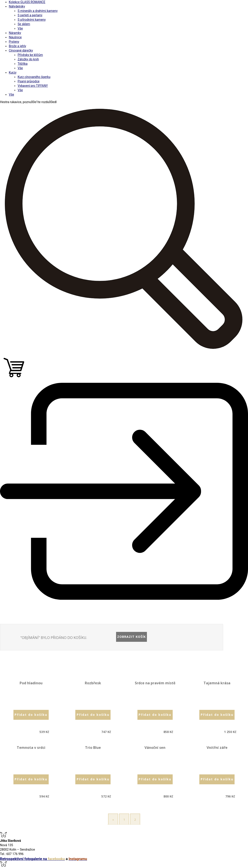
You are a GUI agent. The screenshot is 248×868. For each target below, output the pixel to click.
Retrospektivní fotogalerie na (32, 859)
